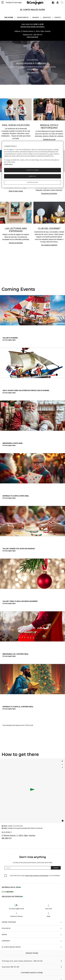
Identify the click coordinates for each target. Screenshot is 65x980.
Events (58, 17)
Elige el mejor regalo (16, 191)
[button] (3, 3)
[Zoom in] (62, 761)
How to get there (32, 37)
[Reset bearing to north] (62, 767)
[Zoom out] (62, 764)
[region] (33, 164)
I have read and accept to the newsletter (35, 875)
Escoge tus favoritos (16, 243)
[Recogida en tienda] (13, 896)
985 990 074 (38, 35)
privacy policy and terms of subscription (37, 876)
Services (47, 17)
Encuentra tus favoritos (49, 193)
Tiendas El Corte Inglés (14, 3)
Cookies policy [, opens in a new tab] (8, 164)
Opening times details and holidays (32, 27)
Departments (23, 17)
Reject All (33, 176)
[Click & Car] (8, 892)
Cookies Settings (32, 182)
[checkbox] (6, 876)
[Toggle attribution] (63, 821)
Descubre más (32, 73)
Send (56, 868)
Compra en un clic (49, 139)
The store (9, 17)
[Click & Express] (12, 887)
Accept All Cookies (32, 170)
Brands (36, 17)
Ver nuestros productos (49, 245)
